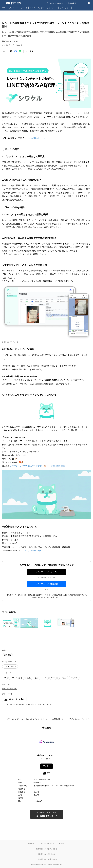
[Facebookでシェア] (16, 51)
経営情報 (7, 655)
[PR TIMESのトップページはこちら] (14, 3)
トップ (6, 719)
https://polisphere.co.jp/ (32, 550)
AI (5, 678)
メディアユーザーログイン (47, 572)
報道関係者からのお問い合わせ (47, 849)
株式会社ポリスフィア (34, 719)
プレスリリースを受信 (55, 3)
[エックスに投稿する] (11, 51)
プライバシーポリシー (47, 844)
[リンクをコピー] (31, 51)
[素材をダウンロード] (27, 51)
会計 (37, 678)
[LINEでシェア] (20, 51)
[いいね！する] (4, 51)
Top (3, 8)
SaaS (53, 678)
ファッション (65, 8)
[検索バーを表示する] (89, 3)
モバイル (24, 8)
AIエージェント (16, 678)
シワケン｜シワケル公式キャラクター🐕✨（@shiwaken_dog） (38, 466)
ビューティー (52, 8)
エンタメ (41, 8)
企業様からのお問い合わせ (47, 854)
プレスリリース (17, 719)
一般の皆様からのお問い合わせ (47, 859)
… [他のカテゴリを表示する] (73, 7)
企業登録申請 (71, 3)
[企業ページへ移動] (46, 742)
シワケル (63, 678)
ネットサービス (10, 666)
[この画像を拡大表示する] (11, 623)
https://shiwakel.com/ (36, 138)
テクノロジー (13, 8)
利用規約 (62, 844)
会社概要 (31, 844)
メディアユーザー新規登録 (47, 584)
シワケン (74, 678)
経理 (29, 678)
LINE (45, 678)
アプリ (32, 8)
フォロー (47, 766)
